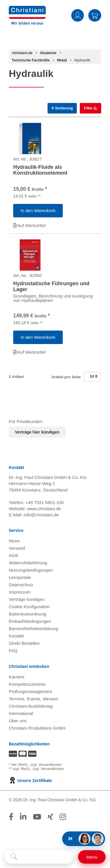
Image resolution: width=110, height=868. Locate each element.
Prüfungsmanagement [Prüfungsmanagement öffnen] (31, 691)
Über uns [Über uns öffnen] (18, 721)
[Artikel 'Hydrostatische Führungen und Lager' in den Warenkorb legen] (38, 337)
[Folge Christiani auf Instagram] (63, 817)
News (14, 541)
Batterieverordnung (28, 614)
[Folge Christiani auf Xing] (50, 817)
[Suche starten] (14, 857)
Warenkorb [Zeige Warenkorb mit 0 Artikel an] (95, 15)
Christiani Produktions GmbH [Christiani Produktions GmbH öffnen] (37, 728)
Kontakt (16, 636)
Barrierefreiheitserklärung (33, 629)
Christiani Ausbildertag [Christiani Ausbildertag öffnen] (31, 706)
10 (94, 376)
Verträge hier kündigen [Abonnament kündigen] (37, 432)
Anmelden (78, 15)
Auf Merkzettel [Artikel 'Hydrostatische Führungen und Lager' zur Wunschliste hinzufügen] (29, 352)
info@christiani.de (41, 515)
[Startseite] (22, 53)
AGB (13, 555)
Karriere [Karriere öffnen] (17, 677)
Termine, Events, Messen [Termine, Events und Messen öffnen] (33, 699)
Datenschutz (21, 585)
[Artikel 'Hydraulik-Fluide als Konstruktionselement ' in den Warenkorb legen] (38, 211)
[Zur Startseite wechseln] (27, 10)
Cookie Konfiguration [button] (29, 607)
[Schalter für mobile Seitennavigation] (92, 857)
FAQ (13, 650)
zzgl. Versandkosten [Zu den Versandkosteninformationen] (46, 765)
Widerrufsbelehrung (28, 563)
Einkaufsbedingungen (30, 621)
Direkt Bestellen (24, 643)
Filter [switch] (89, 108)
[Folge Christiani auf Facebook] (11, 817)
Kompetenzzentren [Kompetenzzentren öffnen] (27, 684)
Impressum (20, 592)
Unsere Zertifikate (30, 781)
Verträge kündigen (27, 599)
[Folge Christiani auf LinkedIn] (23, 817)
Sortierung (62, 108)
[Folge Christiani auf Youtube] (37, 817)
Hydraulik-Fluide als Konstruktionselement (40, 170)
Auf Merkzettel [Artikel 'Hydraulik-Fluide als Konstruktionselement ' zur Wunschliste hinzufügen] (29, 225)
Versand (17, 548)
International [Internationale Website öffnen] (21, 713)
